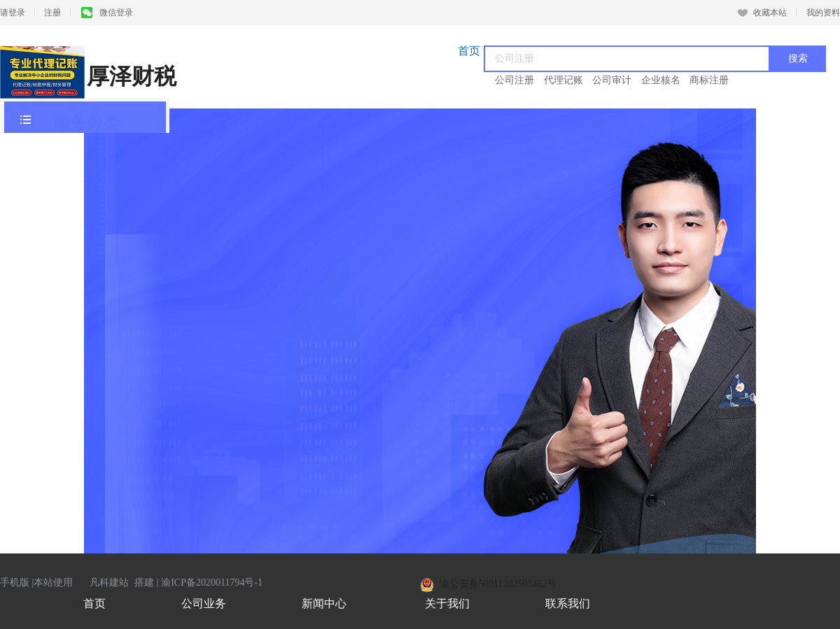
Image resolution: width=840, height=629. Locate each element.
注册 (52, 13)
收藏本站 (762, 13)
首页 (94, 603)
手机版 (15, 582)
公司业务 (204, 603)
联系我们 (568, 603)
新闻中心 (324, 603)
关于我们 (447, 603)
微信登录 (107, 13)
